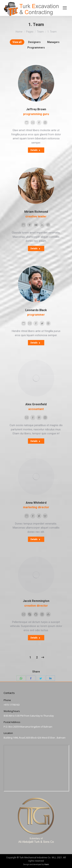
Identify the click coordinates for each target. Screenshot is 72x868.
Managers (53, 42)
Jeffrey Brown (36, 109)
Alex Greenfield (36, 404)
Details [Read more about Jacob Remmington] (35, 638)
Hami (47, 864)
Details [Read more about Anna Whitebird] (35, 539)
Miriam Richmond (36, 212)
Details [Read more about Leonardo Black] (35, 343)
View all (17, 42)
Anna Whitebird (36, 503)
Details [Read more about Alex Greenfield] (35, 441)
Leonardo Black (36, 310)
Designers (34, 42)
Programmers (36, 48)
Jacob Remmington (36, 601)
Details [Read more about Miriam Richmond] (35, 249)
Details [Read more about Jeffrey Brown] (35, 150)
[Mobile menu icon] (65, 8)
